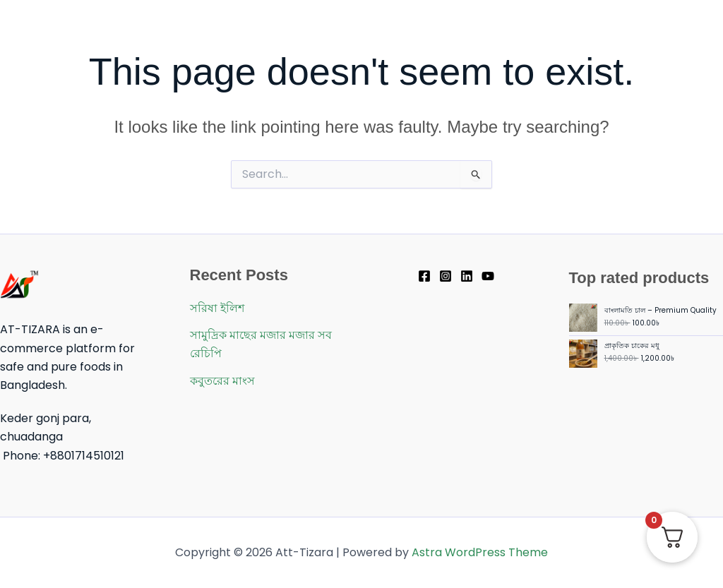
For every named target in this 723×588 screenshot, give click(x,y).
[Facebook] (424, 276)
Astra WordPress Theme (480, 552)
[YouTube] (488, 276)
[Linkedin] (467, 276)
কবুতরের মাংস (222, 381)
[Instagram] (446, 276)
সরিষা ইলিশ (217, 308)
